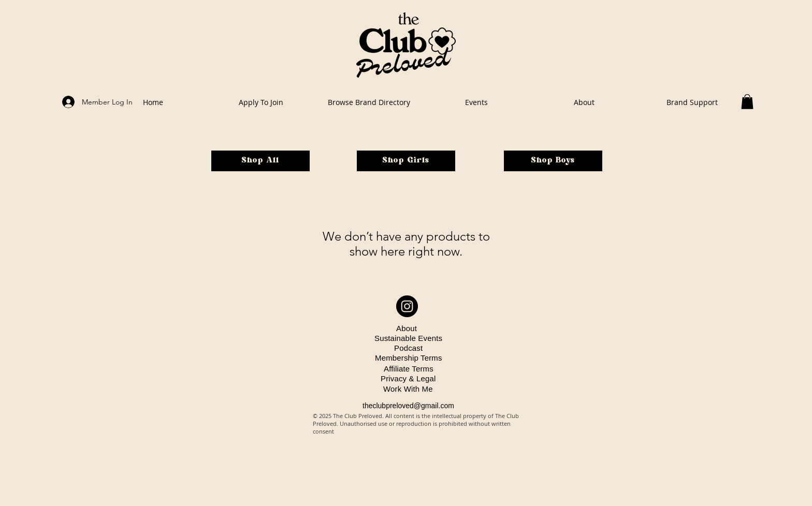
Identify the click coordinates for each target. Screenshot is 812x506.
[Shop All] (260, 161)
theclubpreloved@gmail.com (408, 406)
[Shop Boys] (553, 161)
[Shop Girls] (406, 161)
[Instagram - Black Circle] (407, 306)
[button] (747, 102)
